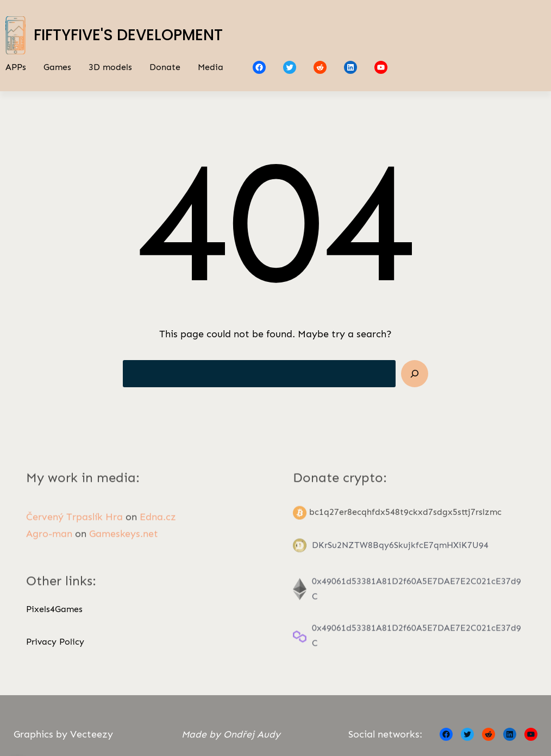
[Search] (415, 374)
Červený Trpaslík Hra (74, 525)
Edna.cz (158, 525)
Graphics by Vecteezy (63, 734)
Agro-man (49, 542)
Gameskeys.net (124, 542)
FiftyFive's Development (128, 35)
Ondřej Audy (252, 734)
